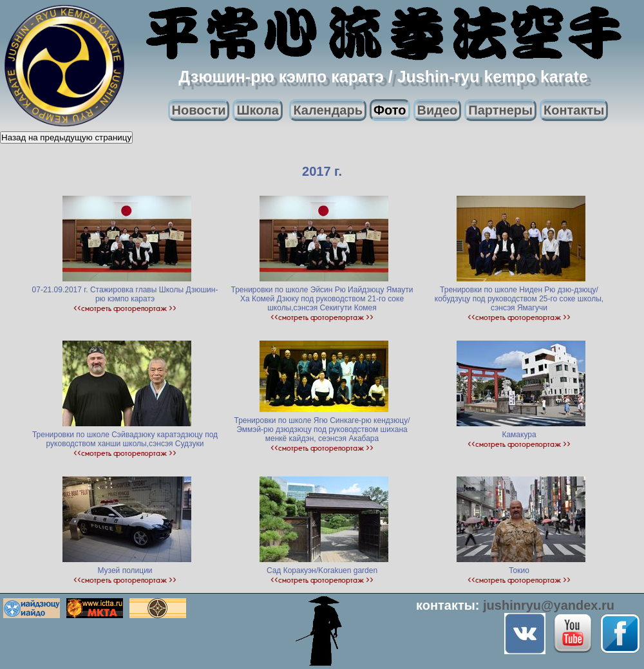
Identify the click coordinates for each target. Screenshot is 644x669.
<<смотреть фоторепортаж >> (125, 308)
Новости (199, 110)
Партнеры (500, 110)
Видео (438, 110)
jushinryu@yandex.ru (549, 605)
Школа (257, 110)
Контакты (574, 110)
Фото (390, 110)
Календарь (328, 110)
